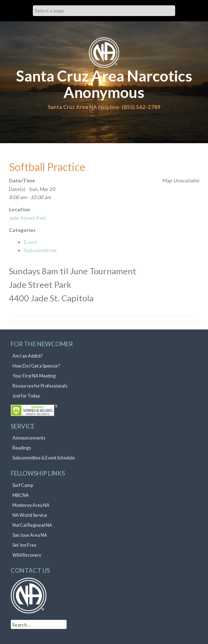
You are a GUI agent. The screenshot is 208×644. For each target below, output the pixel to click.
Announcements (29, 438)
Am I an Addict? (27, 356)
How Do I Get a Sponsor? (36, 366)
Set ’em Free (24, 545)
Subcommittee (40, 250)
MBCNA (21, 495)
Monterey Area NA (31, 505)
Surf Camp (23, 485)
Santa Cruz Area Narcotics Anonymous (104, 84)
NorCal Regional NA (32, 525)
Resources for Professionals (40, 386)
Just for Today (26, 396)
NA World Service (30, 515)
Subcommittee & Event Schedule (44, 458)
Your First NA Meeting (34, 376)
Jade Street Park (27, 218)
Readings (22, 448)
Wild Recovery (27, 555)
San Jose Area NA (30, 535)
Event (31, 242)
